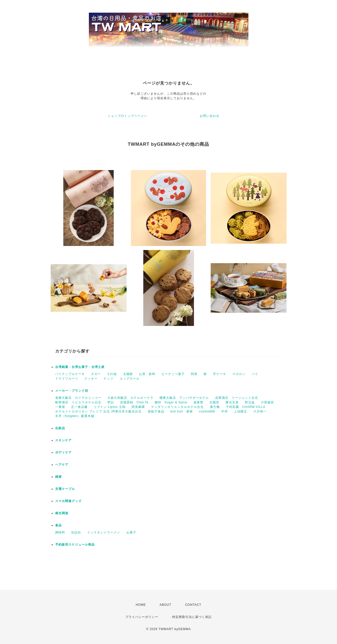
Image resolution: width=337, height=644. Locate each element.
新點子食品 (156, 411)
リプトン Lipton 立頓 (110, 407)
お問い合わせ (210, 116)
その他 (112, 374)
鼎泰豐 (198, 402)
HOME (141, 605)
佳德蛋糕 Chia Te (134, 402)
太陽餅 (128, 374)
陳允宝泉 (232, 402)
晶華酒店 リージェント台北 (237, 398)
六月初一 (260, 411)
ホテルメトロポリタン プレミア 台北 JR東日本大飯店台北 (98, 411)
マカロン (239, 374)
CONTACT (193, 605)
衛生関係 (62, 513)
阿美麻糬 (138, 407)
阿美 (194, 374)
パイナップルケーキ (70, 374)
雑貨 (58, 477)
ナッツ (108, 379)
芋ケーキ (220, 374)
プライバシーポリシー (142, 617)
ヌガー (96, 374)
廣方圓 (215, 407)
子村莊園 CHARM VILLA (246, 407)
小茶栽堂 (267, 402)
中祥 (225, 411)
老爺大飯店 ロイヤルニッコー (78, 398)
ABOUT (165, 605)
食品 (58, 525)
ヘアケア (62, 465)
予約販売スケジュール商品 (75, 545)
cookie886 (207, 411)
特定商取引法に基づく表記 (192, 617)
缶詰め (76, 532)
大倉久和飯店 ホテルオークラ (130, 398)
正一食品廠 (79, 407)
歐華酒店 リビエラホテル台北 (78, 402)
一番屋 (60, 407)
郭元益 (250, 402)
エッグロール (130, 379)
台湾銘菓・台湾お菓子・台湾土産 (80, 367)
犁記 (111, 402)
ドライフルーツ (67, 379)
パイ (255, 374)
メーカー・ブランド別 (72, 391)
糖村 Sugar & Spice (171, 402)
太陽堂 (214, 402)
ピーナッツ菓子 (173, 374)
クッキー (91, 379)
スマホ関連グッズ (68, 501)
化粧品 (60, 428)
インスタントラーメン (104, 532)
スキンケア (63, 440)
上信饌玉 (241, 411)
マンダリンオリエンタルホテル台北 (177, 407)
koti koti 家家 (182, 411)
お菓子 (131, 532)
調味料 (60, 532)
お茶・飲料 (147, 374)
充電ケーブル (65, 489)
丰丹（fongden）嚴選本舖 (75, 416)
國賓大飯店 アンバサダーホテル (184, 398)
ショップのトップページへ (127, 116)
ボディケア (63, 452)
